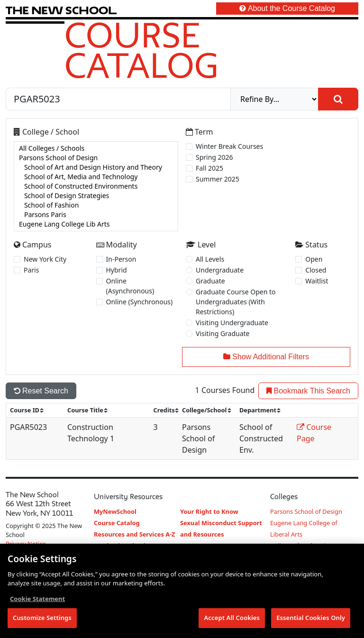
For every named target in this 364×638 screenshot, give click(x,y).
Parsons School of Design (96, 158)
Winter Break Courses (229, 146)
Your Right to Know (209, 511)
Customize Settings (42, 618)
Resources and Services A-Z (135, 534)
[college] (96, 186)
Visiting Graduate (223, 333)
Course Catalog (141, 50)
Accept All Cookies (232, 618)
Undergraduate (220, 270)
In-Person (121, 259)
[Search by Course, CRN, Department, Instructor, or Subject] (118, 99)
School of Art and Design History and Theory (96, 167)
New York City (45, 259)
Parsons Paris (96, 215)
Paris (31, 270)
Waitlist (317, 281)
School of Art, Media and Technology (96, 177)
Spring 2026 (214, 157)
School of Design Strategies (96, 196)
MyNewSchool (115, 511)
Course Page (314, 433)
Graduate (210, 281)
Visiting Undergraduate (232, 323)
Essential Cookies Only (311, 618)
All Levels (210, 259)
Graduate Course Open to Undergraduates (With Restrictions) (236, 302)
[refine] (274, 99)
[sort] (31, 410)
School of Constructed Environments (96, 186)
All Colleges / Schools (96, 148)
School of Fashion (96, 205)
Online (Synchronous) (140, 302)
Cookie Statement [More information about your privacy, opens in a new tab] (37, 599)
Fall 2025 (209, 168)
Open (314, 259)
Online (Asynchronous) (130, 286)
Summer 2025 (218, 179)
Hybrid (117, 270)
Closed (316, 270)
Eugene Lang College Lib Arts (96, 224)
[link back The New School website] (61, 10)
